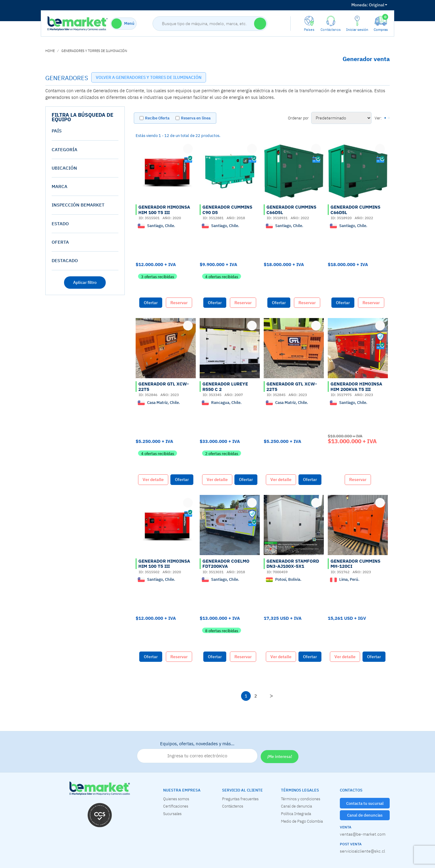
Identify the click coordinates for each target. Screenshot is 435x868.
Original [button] (369, 5)
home (50, 51)
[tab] (85, 131)
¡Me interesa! (280, 756)
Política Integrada (296, 814)
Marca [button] (60, 186)
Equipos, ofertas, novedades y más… (197, 752)
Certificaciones (176, 806)
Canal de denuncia (296, 806)
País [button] (57, 131)
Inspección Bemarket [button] (78, 205)
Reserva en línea (196, 118)
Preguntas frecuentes (240, 799)
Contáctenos (233, 806)
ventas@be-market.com (363, 834)
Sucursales (172, 814)
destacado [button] (65, 260)
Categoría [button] (64, 150)
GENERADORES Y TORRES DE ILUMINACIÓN (94, 51)
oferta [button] (60, 242)
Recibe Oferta (157, 118)
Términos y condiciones (301, 799)
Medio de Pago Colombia (302, 821)
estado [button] (60, 224)
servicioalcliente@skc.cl (362, 851)
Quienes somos (176, 799)
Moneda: (360, 5)
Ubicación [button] (64, 168)
